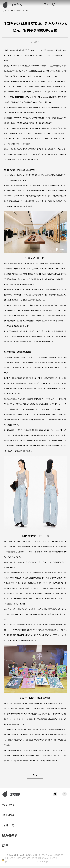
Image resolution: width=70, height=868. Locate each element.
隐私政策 (58, 857)
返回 (35, 777)
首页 (5, 11)
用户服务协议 (46, 857)
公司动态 (19, 11)
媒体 (12, 11)
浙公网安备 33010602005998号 (19, 862)
